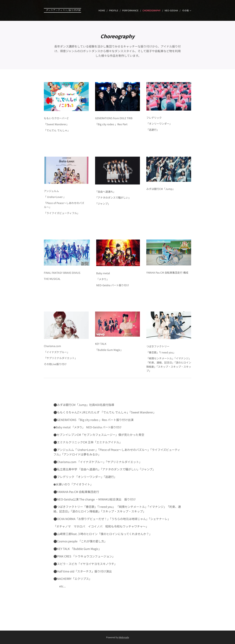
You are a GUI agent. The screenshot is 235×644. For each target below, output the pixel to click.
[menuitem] (103, 10)
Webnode (124, 637)
